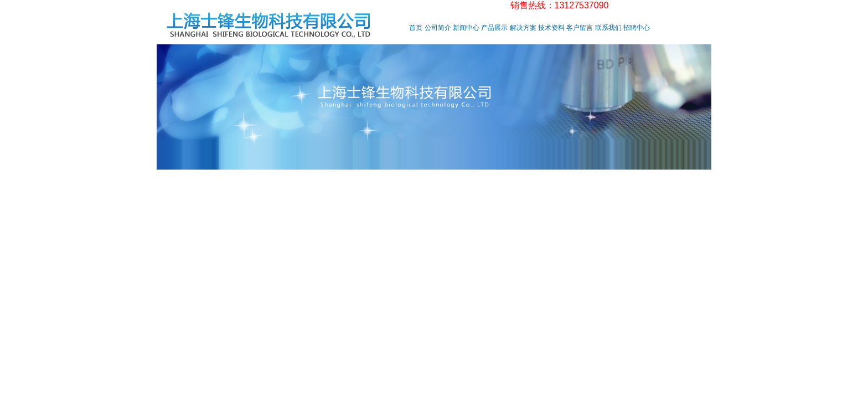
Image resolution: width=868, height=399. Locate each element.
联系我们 (608, 28)
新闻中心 (466, 28)
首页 (416, 28)
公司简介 (438, 28)
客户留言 (580, 28)
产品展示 (494, 28)
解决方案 (523, 28)
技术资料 (551, 28)
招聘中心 (637, 28)
